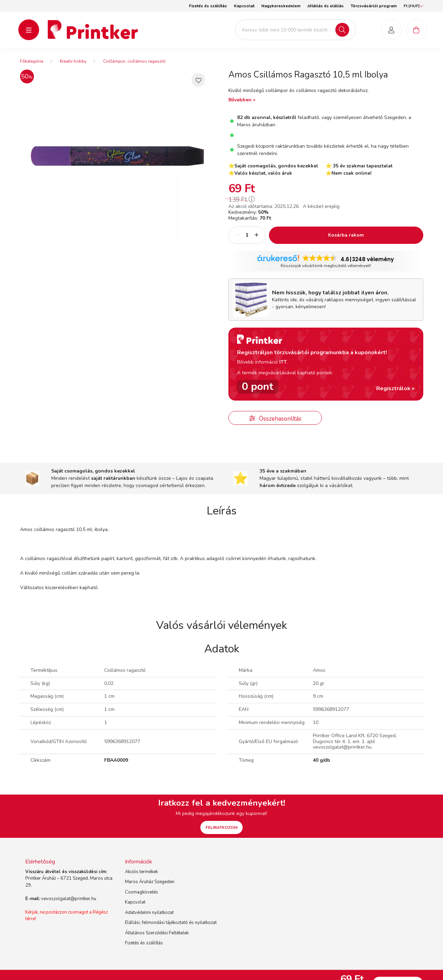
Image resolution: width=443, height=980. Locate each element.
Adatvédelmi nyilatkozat (149, 918)
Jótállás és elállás (326, 6)
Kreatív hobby (73, 67)
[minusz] (237, 241)
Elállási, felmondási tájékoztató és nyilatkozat (171, 928)
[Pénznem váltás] (412, 6)
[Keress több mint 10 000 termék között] (296, 33)
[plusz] (256, 241)
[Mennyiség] (247, 241)
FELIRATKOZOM (221, 833)
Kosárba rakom (346, 241)
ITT (283, 368)
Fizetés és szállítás (208, 6)
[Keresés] (342, 33)
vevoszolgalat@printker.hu (69, 904)
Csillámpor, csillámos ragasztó (134, 67)
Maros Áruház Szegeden (150, 888)
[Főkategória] (32, 67)
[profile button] (391, 33)
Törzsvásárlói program (374, 6)
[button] (198, 85)
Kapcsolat (244, 6)
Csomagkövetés (142, 898)
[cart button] (416, 33)
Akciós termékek (141, 877)
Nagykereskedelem (281, 6)
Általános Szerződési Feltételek (157, 938)
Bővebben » (242, 105)
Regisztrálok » (395, 394)
